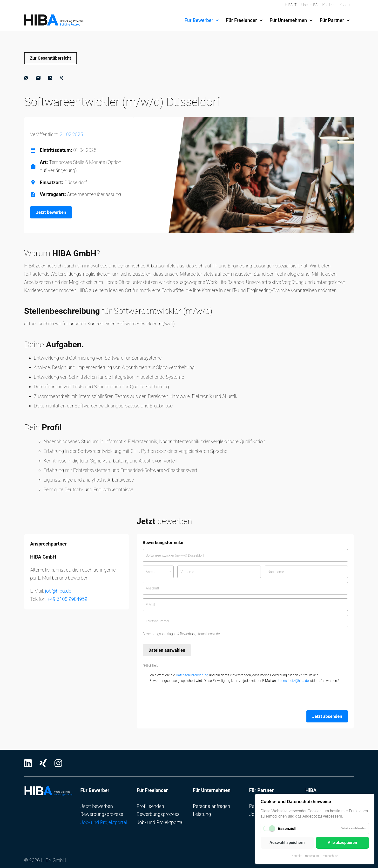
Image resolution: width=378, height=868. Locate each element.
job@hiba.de (58, 591)
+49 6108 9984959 (67, 599)
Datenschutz (330, 856)
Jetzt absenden (327, 716)
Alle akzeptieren (342, 843)
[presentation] (179, 697)
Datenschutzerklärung (192, 675)
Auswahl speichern (287, 843)
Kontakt (297, 856)
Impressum (312, 856)
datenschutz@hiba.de (293, 681)
